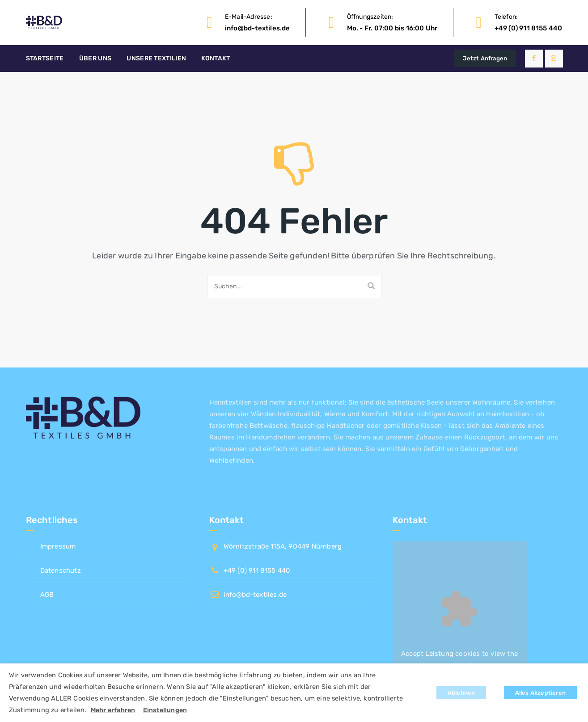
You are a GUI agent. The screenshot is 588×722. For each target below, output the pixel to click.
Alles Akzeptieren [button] (540, 693)
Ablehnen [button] (461, 693)
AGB (47, 595)
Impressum (58, 546)
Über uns (95, 58)
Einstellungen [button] (165, 710)
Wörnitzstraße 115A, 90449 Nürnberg (283, 546)
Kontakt (216, 58)
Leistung (439, 654)
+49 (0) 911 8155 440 (529, 28)
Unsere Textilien (156, 58)
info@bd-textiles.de (258, 28)
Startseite (45, 58)
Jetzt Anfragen (485, 58)
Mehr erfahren (113, 710)
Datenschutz (61, 570)
